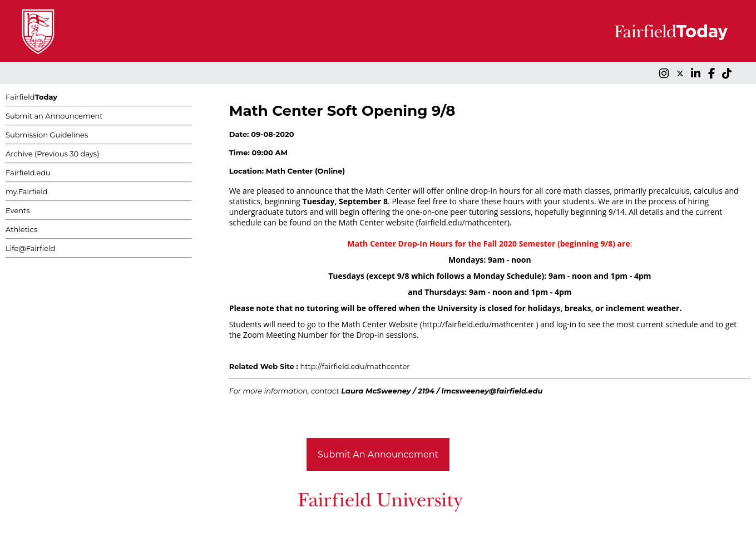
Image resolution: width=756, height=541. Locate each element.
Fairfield (31, 97)
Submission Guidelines (47, 135)
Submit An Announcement (378, 454)
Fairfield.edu (28, 173)
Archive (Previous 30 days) (52, 154)
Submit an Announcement (54, 116)
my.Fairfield (27, 191)
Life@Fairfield (30, 248)
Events (18, 210)
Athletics (21, 229)
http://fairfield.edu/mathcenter (355, 366)
